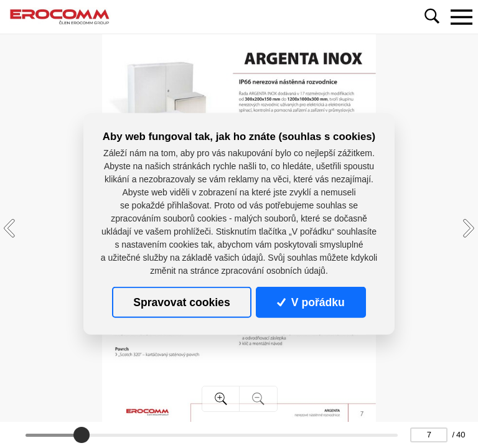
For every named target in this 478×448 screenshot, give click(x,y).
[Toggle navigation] (461, 17)
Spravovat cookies (181, 302)
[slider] (82, 435)
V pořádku (311, 302)
